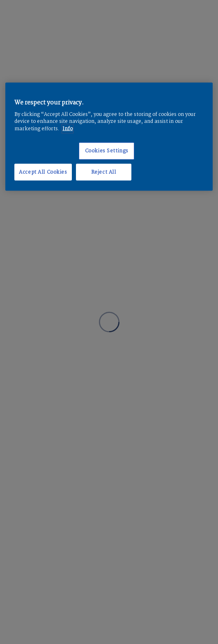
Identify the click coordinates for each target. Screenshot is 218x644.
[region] (109, 137)
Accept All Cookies (43, 172)
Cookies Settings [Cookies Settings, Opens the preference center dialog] (107, 151)
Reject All (104, 172)
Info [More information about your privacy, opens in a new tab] (68, 128)
